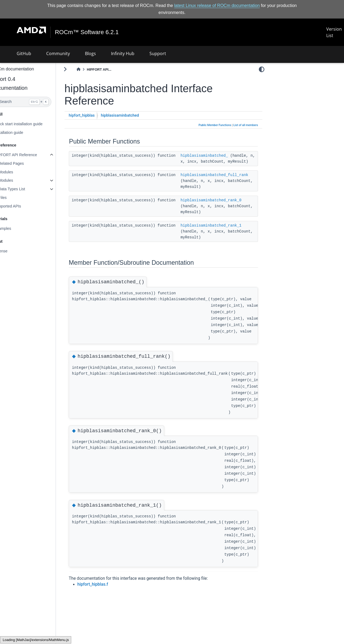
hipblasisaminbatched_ (217, 155)
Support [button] (158, 53)
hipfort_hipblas (95, 115)
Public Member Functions (215, 125)
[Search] (34, 102)
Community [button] (58, 53)
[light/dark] (262, 69)
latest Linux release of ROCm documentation (217, 6)
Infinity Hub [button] (123, 53)
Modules (19, 172)
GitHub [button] (24, 53)
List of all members (246, 125)
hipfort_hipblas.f (106, 590)
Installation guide (21, 132)
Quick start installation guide (31, 124)
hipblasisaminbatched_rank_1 (224, 231)
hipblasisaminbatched (133, 115)
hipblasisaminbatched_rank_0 (224, 206)
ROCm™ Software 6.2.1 (87, 32)
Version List (334, 32)
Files (15, 198)
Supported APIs (20, 206)
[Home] (91, 69)
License (14, 251)
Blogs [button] (90, 53)
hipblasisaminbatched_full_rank (227, 181)
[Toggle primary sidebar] (78, 69)
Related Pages (24, 163)
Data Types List (25, 189)
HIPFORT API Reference (28, 155)
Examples (15, 228)
